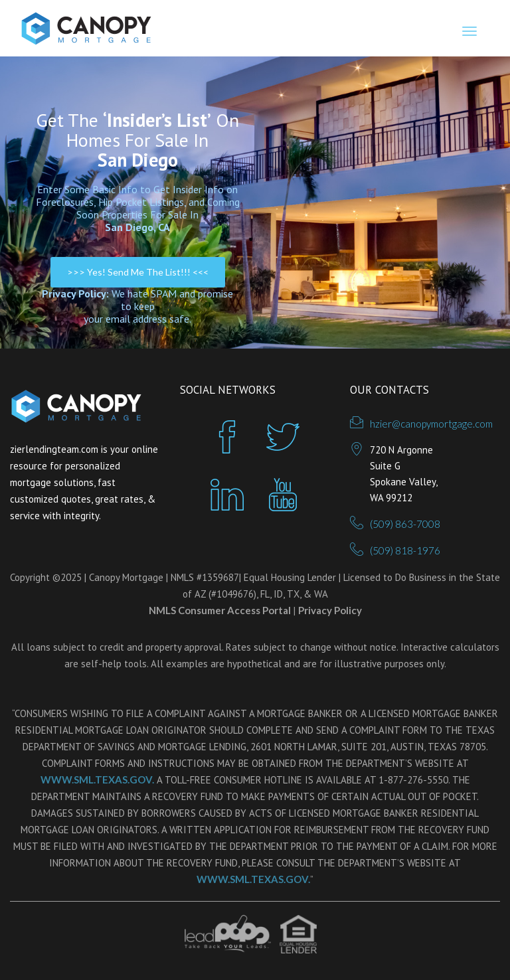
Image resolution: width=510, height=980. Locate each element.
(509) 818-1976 (405, 550)
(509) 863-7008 (405, 524)
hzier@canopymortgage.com (431, 424)
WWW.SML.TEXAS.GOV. (97, 779)
